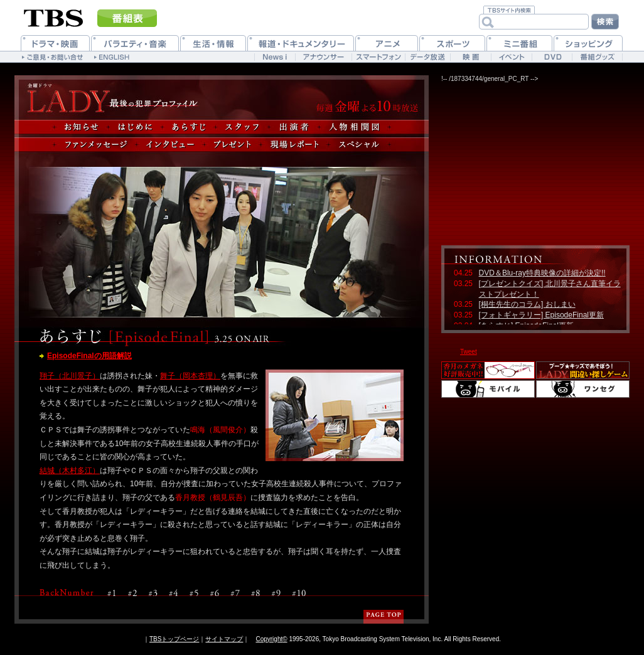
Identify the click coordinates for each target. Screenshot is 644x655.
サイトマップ (224, 639)
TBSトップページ (174, 639)
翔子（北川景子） (70, 376)
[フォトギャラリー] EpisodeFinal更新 (541, 315)
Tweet (469, 352)
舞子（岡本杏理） (190, 376)
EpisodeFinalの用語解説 (89, 356)
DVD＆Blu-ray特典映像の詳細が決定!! (542, 273)
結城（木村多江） (70, 471)
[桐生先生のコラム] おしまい (527, 304)
